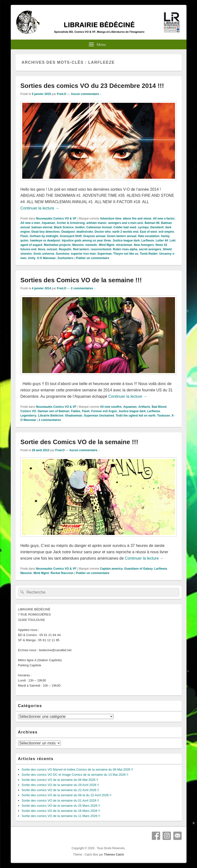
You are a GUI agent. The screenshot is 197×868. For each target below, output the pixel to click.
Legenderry (28, 416)
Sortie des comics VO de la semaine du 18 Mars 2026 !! (61, 811)
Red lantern (81, 249)
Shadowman (74, 416)
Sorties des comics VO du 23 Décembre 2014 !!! (92, 86)
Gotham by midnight (44, 236)
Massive (78, 245)
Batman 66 (152, 223)
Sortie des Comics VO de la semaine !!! (79, 442)
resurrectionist (101, 249)
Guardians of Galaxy (139, 569)
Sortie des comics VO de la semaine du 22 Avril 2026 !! (60, 790)
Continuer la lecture (40, 208)
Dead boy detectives (46, 232)
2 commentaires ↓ (83, 288)
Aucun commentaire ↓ (86, 94)
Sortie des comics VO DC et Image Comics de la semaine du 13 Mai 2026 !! (75, 775)
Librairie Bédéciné (51, 416)
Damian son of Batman (53, 411)
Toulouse (163, 416)
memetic (91, 245)
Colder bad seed (125, 227)
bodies (80, 227)
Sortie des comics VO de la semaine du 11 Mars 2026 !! (61, 816)
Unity (32, 258)
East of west (148, 232)
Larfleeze (148, 241)
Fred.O (62, 94)
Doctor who (103, 232)
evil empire (166, 232)
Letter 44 (162, 241)
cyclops (143, 227)
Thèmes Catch (114, 855)
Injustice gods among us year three (86, 241)
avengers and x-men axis (126, 223)
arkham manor (97, 223)
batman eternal (42, 227)
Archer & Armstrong (71, 223)
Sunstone (63, 254)
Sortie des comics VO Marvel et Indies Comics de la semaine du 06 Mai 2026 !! (77, 769)
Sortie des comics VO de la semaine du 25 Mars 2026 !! (61, 806)
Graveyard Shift (71, 236)
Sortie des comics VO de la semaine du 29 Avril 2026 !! (60, 785)
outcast (52, 249)
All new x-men (30, 223)
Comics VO (28, 411)
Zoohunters (65, 258)
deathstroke (85, 232)
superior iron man (83, 254)
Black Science (64, 227)
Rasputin (65, 249)
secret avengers (150, 249)
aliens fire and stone (137, 219)
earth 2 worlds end (125, 232)
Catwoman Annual (99, 227)
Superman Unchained (99, 416)
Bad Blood (159, 407)
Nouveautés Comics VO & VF (56, 219)
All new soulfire (111, 407)
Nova (42, 249)
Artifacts (144, 407)
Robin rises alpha (125, 249)
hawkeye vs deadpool (45, 241)
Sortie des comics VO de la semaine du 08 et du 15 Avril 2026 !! (67, 795)
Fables (76, 411)
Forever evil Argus (104, 411)
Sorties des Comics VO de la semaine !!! (81, 280)
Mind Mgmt (107, 245)
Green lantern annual (122, 236)
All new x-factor (164, 219)
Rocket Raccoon (62, 573)
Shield (167, 249)
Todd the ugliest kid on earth (136, 416)
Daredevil (157, 227)
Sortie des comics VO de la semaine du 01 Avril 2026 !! (60, 800)
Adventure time (110, 219)
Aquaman (48, 223)
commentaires (50, 420)
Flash (24, 236)
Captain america (111, 569)
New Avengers (144, 245)
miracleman (124, 245)
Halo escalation (149, 236)
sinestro (26, 254)
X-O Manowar (47, 258)
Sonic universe (44, 254)
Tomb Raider (149, 254)
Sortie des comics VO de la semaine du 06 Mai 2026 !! (60, 780)
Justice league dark (126, 241)
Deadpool (68, 232)
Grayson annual (94, 236)
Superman (105, 254)
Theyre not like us (126, 254)
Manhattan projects (57, 245)
